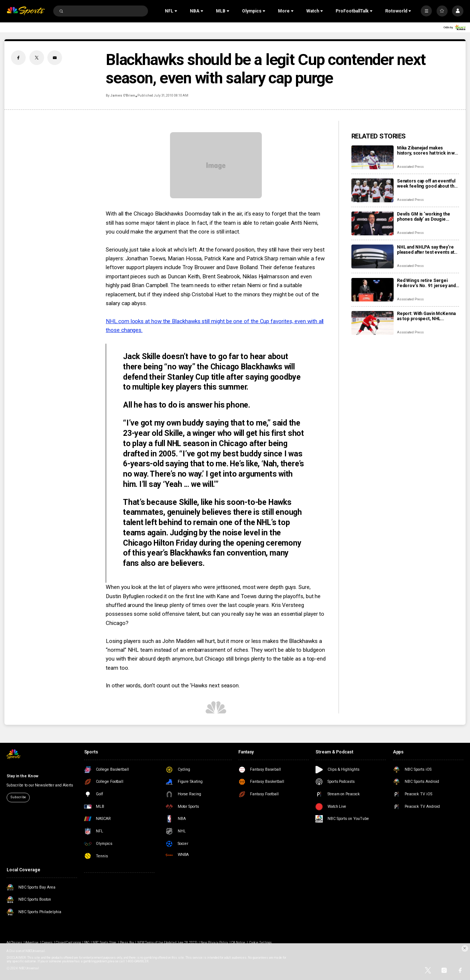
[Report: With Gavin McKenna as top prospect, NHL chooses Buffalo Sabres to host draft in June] (373, 323)
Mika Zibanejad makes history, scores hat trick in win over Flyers (428, 151)
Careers (47, 943)
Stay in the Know (22, 776)
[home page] (26, 11)
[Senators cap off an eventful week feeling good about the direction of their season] (373, 190)
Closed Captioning (68, 943)
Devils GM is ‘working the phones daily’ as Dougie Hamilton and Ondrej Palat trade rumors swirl (424, 217)
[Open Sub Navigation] (177, 11)
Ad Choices (14, 943)
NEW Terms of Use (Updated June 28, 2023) (167, 943)
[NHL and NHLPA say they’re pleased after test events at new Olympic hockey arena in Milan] (373, 256)
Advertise (32, 943)
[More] (426, 11)
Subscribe (18, 797)
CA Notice (238, 943)
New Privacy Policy (214, 943)
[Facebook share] (18, 58)
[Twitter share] (37, 58)
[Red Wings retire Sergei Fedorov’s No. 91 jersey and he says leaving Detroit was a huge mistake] (373, 290)
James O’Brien (122, 95)
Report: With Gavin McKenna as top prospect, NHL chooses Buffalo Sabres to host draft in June (426, 316)
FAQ (87, 943)
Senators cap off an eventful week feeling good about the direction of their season (427, 184)
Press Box (127, 943)
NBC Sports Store (105, 943)
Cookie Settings (261, 943)
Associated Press (410, 167)
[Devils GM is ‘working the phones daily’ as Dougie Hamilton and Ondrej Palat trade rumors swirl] (373, 223)
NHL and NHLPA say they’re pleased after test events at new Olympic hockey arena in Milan (427, 250)
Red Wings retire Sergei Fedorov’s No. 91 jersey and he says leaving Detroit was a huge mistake (427, 283)
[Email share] (55, 58)
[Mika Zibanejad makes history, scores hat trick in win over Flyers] (373, 157)
